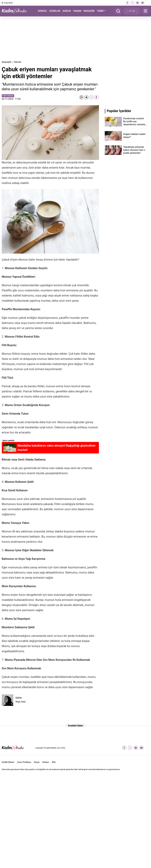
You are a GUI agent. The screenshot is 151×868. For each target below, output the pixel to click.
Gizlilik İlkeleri (8, 762)
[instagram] (137, 3)
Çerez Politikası (24, 762)
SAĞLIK (67, 11)
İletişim (46, 762)
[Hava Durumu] (132, 11)
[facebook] (127, 3)
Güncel (18, 62)
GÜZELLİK (55, 11)
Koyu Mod (8, 3)
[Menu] (145, 11)
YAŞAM (77, 11)
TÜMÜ (100, 11)
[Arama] (118, 11)
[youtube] (142, 3)
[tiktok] (147, 3)
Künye (37, 762)
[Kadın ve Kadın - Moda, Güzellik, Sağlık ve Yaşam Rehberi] (16, 11)
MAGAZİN (89, 11)
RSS (54, 762)
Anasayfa (6, 62)
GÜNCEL (42, 11)
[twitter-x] (132, 3)
